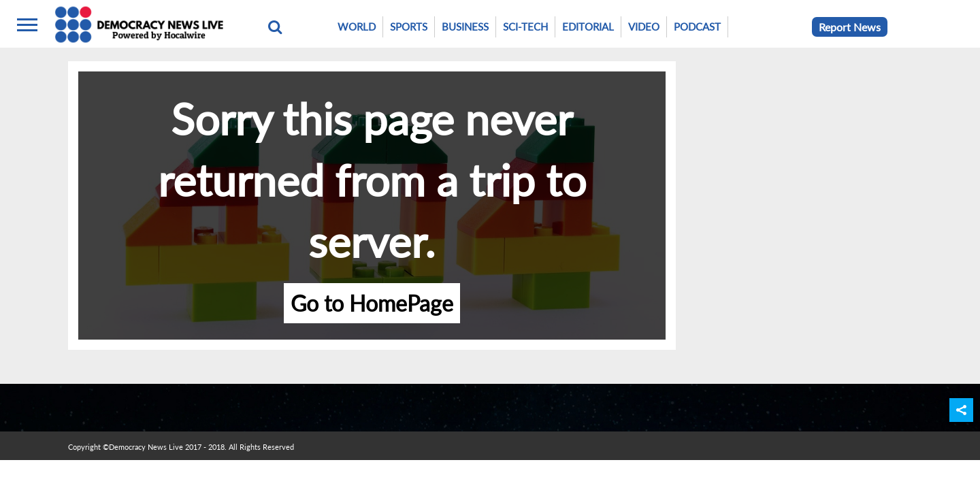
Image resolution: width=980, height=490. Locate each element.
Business (465, 27)
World (357, 27)
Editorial (588, 27)
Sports (409, 27)
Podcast (697, 27)
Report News (850, 27)
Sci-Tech (525, 27)
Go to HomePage (372, 303)
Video (644, 27)
